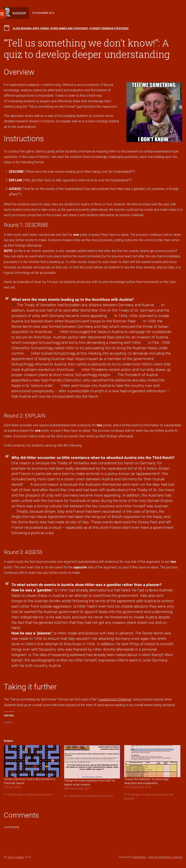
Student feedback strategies (109, 28)
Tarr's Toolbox (15, 857)
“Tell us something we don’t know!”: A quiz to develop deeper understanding (87, 49)
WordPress (139, 857)
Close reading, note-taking (31, 28)
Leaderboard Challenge (115, 699)
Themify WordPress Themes (165, 857)
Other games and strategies (69, 28)
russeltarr (19, 13)
